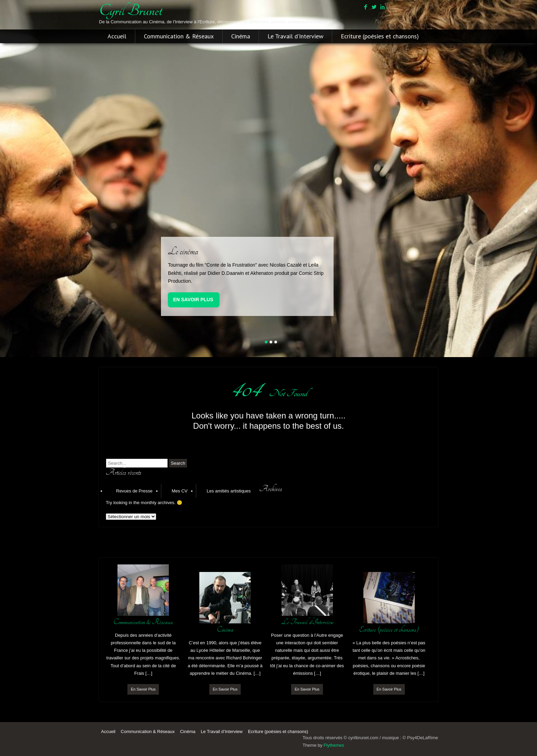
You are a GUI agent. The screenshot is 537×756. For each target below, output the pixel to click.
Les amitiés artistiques (229, 491)
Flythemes (334, 745)
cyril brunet (130, 11)
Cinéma (241, 36)
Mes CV (179, 491)
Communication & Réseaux (179, 36)
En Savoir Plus (193, 300)
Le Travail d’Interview (295, 36)
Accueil (117, 36)
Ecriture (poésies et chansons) (380, 36)
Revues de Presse (134, 491)
